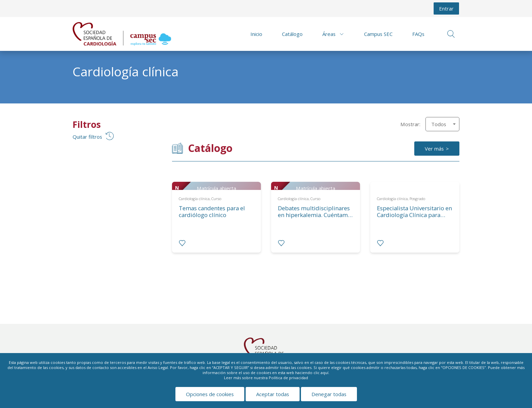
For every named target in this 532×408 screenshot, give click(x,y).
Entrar (446, 8)
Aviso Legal (158, 367)
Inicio (256, 34)
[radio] (182, 243)
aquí (325, 373)
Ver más (434, 149)
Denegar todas (329, 394)
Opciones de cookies (210, 394)
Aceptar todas (273, 394)
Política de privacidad (288, 378)
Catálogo (292, 34)
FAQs (418, 34)
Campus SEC (378, 34)
